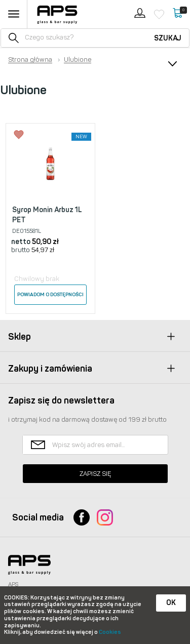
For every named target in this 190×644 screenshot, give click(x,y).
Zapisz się (95, 474)
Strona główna (30, 60)
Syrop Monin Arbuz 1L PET (47, 215)
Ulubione (78, 60)
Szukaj (168, 38)
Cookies (110, 632)
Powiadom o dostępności (50, 295)
